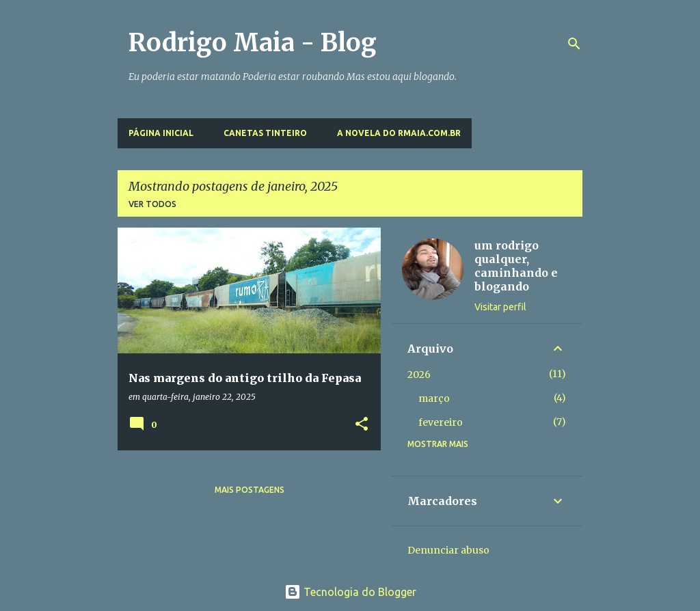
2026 (419, 375)
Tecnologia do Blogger (350, 592)
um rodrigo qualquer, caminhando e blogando (516, 266)
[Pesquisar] (574, 44)
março (434, 398)
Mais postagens (250, 490)
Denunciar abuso (448, 550)
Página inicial (161, 133)
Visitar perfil (500, 307)
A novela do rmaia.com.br (399, 133)
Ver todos (152, 204)
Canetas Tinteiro (265, 133)
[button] (362, 425)
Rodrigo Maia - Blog (253, 43)
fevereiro (441, 422)
